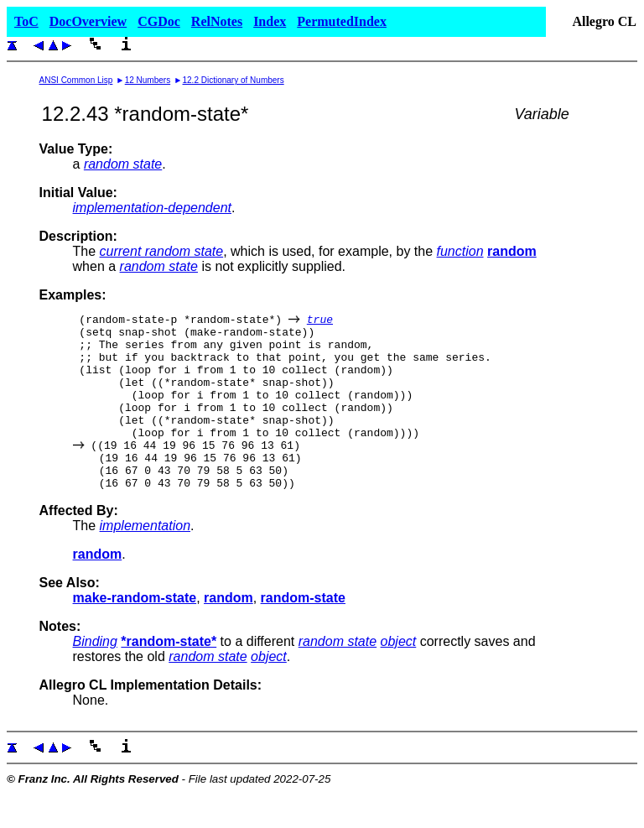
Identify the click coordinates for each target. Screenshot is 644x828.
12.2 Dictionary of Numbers (234, 80)
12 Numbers (148, 80)
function (460, 251)
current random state (162, 251)
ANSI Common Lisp (76, 80)
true (320, 321)
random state (123, 164)
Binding (95, 677)
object (399, 677)
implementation (145, 561)
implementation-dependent (152, 208)
